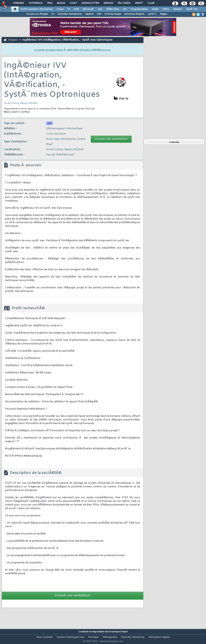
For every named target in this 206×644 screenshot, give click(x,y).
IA (69, 9)
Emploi (108, 3)
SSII (99, 14)
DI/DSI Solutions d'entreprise (37, 9)
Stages (163, 14)
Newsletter (90, 3)
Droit (139, 3)
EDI (125, 9)
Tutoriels (36, 3)
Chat (73, 3)
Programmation (139, 9)
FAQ (50, 3)
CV (53, 14)
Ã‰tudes (124, 3)
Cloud (60, 9)
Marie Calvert (11, 112)
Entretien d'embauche (70, 14)
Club (151, 3)
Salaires (89, 14)
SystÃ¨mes (192, 9)
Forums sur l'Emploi (37, 14)
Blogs (61, 3)
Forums (18, 3)
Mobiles (178, 9)
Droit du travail (113, 14)
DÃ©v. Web (113, 9)
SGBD (155, 9)
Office (166, 9)
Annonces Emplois (134, 14)
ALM (76, 9)
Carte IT (152, 14)
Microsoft (88, 9)
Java (100, 9)
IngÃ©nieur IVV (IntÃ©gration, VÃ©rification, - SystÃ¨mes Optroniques (67, 40)
